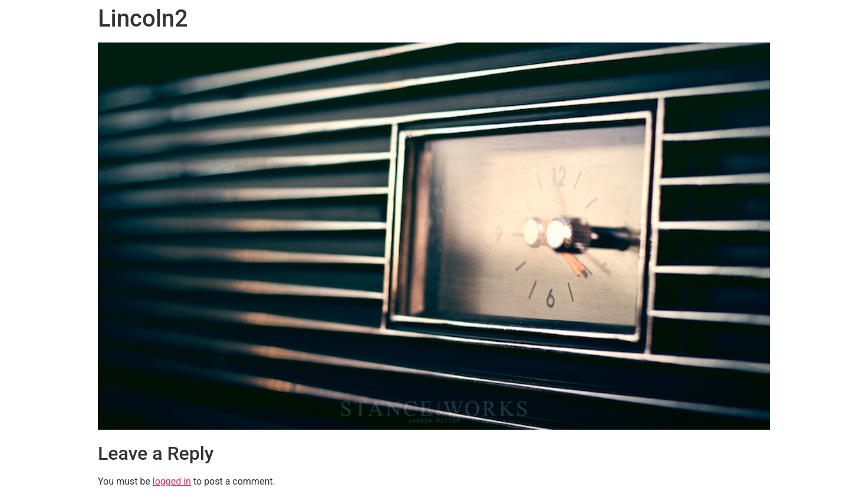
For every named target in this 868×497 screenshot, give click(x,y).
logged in (172, 481)
